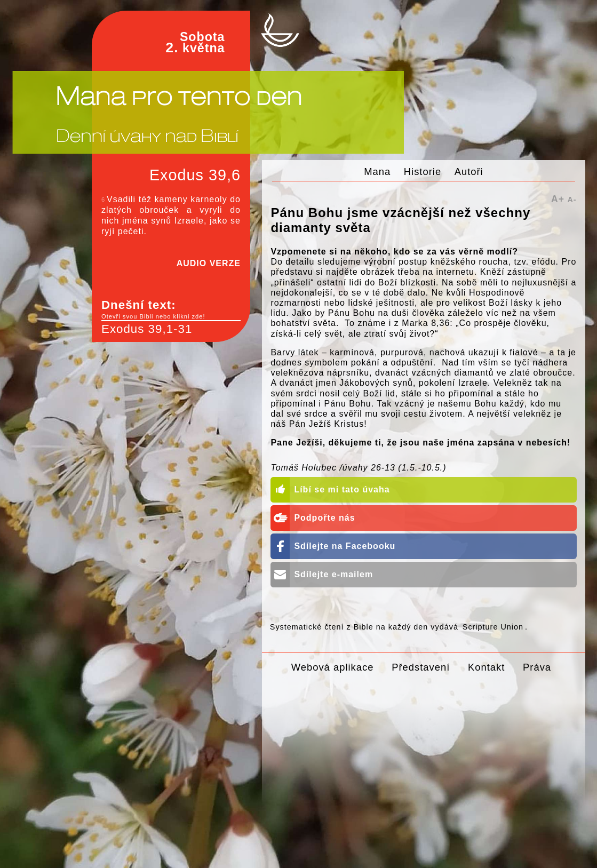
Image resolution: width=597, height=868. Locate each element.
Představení (421, 667)
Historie (423, 172)
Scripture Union (493, 627)
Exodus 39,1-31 (147, 329)
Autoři (469, 172)
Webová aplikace (333, 667)
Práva (537, 667)
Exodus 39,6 (195, 175)
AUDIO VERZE (209, 263)
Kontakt (486, 667)
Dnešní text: (171, 309)
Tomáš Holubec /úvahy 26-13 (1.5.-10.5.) (358, 468)
